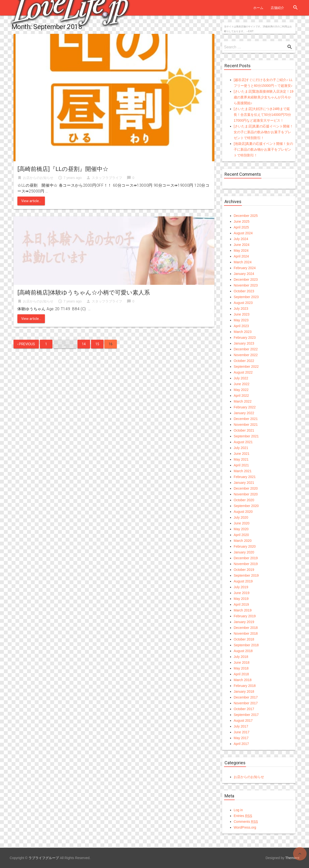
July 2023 (241, 309)
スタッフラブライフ (107, 178)
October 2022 (244, 361)
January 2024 (244, 274)
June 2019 (242, 593)
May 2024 (241, 250)
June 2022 (242, 384)
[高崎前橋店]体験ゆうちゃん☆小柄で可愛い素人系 (84, 293)
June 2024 (242, 245)
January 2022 (244, 413)
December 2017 (246, 697)
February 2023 (245, 338)
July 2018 (241, 657)
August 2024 (243, 233)
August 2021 (243, 442)
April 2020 (241, 535)
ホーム (258, 8)
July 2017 (241, 726)
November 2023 (246, 285)
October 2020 (244, 500)
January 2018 (244, 691)
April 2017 (241, 744)
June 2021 (242, 454)
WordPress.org (245, 827)
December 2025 (246, 216)
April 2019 (241, 604)
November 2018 (246, 633)
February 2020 (245, 546)
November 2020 (246, 494)
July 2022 (241, 378)
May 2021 (241, 459)
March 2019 (243, 610)
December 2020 (246, 488)
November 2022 (246, 355)
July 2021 (241, 448)
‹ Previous (26, 344)
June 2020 (242, 523)
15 (97, 344)
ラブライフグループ (44, 858)
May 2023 (241, 320)
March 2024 (243, 262)
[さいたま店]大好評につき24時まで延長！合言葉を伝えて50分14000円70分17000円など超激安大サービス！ (262, 115)
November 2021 (246, 425)
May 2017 (241, 738)
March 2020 (243, 541)
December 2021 (246, 419)
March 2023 (243, 332)
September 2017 (246, 715)
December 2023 (246, 280)
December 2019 (246, 558)
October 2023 (244, 291)
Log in (238, 810)
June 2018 (242, 662)
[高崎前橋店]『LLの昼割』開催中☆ (63, 169)
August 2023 (243, 303)
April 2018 (241, 674)
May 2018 (241, 668)
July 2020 (241, 517)
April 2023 (241, 326)
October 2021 (244, 430)
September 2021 (246, 436)
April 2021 (241, 465)
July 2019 (241, 587)
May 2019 (241, 599)
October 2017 (244, 709)
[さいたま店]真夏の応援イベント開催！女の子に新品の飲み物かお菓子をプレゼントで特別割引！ (263, 132)
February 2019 (245, 616)
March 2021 (243, 471)
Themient (292, 858)
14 (84, 344)
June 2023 (242, 314)
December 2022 (246, 349)
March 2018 (243, 680)
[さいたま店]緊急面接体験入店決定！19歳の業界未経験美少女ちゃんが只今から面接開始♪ (263, 97)
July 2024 (241, 239)
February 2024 (245, 268)
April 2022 (241, 396)
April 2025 (241, 227)
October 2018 (244, 639)
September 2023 (246, 297)
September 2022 (246, 367)
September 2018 (246, 645)
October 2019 (244, 570)
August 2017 (243, 721)
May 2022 (241, 390)
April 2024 (241, 256)
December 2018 (246, 628)
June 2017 (242, 732)
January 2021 (244, 483)
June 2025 (242, 221)
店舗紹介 (277, 8)
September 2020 (246, 506)
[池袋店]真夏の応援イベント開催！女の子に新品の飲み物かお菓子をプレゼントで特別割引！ (263, 149)
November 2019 (246, 564)
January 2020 (244, 552)
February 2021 (245, 477)
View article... (31, 201)
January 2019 (244, 622)
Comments (246, 822)
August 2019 (243, 581)
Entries (243, 816)
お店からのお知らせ (38, 178)
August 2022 (243, 372)
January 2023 (244, 343)
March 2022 (243, 401)
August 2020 (243, 512)
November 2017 (246, 703)
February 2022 (245, 407)
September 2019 (246, 575)
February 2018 (245, 686)
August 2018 (243, 651)
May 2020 (241, 529)
